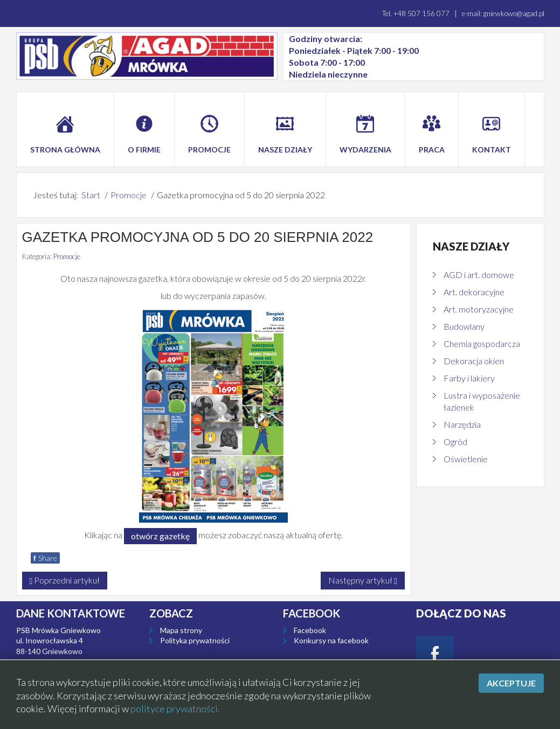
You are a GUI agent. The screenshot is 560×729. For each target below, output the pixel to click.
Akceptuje (511, 683)
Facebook (310, 630)
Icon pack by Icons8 (183, 651)
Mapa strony (181, 630)
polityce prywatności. (175, 709)
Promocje (67, 256)
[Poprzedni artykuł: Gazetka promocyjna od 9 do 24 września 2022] (65, 581)
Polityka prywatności (195, 640)
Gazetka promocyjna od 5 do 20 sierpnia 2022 (198, 237)
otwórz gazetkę (160, 536)
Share (45, 558)
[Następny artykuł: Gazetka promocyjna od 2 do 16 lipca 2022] (363, 581)
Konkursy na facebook (331, 640)
